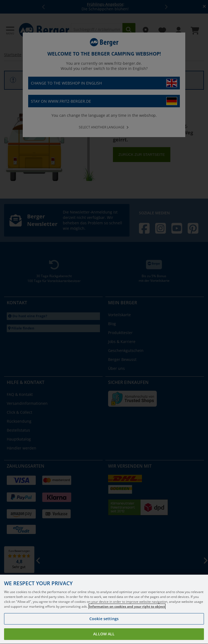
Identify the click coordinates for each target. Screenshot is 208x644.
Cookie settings (104, 623)
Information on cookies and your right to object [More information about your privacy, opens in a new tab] (127, 611)
